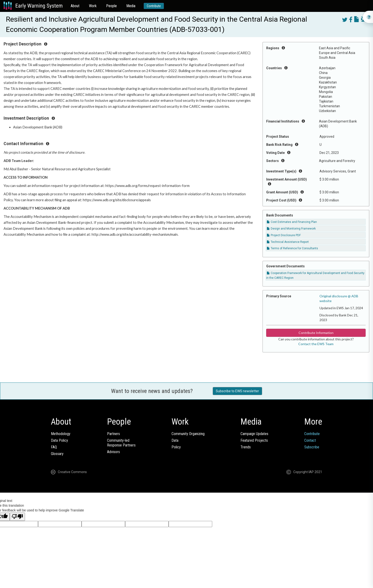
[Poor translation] (17, 517)
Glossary (57, 454)
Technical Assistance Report (288, 242)
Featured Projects (254, 440)
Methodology (61, 434)
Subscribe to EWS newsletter (237, 391)
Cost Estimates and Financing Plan (292, 222)
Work (93, 6)
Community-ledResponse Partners (121, 443)
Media (131, 6)
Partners (113, 434)
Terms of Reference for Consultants (292, 248)
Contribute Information (316, 333)
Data (175, 440)
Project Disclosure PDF (284, 235)
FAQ (54, 447)
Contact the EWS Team (316, 344)
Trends (246, 447)
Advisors (113, 452)
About (75, 6)
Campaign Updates (254, 434)
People (111, 6)
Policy (176, 447)
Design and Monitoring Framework (291, 229)
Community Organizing (188, 434)
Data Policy (59, 440)
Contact (310, 440)
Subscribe (312, 447)
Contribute (154, 6)
